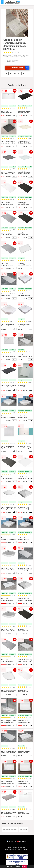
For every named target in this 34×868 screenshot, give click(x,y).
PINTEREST (22, 841)
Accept (24, 866)
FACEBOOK (11, 841)
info (14, 116)
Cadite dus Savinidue (10, 829)
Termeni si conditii (13, 847)
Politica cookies (23, 849)
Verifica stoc (20, 68)
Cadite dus (24, 829)
